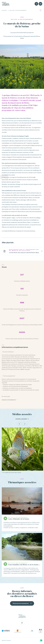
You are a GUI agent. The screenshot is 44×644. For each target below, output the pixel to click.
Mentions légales (6, 640)
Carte (36, 4)
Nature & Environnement (18, 10)
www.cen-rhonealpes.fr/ (9, 400)
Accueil (5, 10)
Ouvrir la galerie (22, 419)
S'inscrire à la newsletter (22, 603)
